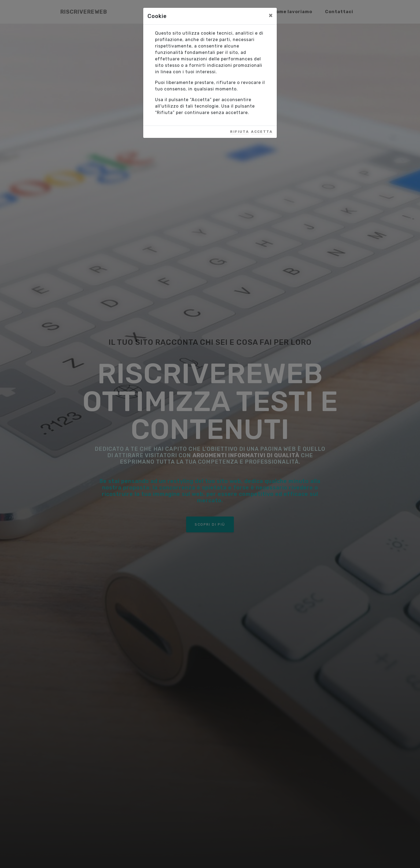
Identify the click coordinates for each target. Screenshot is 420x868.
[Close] (271, 15)
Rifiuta (240, 132)
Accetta (262, 132)
